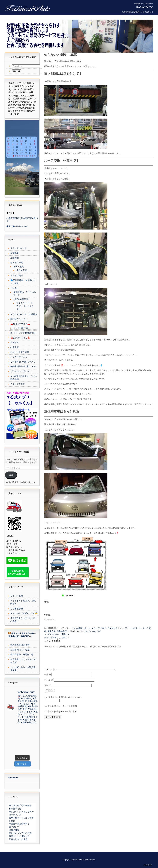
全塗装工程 (22, 270)
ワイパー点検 (17, 596)
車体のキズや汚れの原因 (20, 833)
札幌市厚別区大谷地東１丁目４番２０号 (137, 12)
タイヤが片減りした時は (57, 637)
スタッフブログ (99, 628)
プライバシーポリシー (21, 371)
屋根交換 (52, 631)
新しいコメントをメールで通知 (62, 710)
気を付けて (112, 628)
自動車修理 (62, 631)
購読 (11, 475)
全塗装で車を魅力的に (19, 824)
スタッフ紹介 (17, 276)
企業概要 (15, 253)
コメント (50, 673)
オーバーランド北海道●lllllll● (24, 333)
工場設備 (15, 258)
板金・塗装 (19, 267)
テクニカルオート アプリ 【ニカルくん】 (25, 306)
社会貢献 (15, 347)
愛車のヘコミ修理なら (19, 836)
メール (49, 684)
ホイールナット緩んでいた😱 (24, 613)
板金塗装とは (15, 809)
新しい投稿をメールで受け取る (62, 715)
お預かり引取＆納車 (20, 352)
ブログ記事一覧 (21, 328)
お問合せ (15, 288)
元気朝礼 (15, 342)
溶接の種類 (14, 830)
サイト (47, 689)
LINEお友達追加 (21, 299)
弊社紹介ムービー (19, 319)
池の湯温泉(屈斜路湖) (20, 645)
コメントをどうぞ (93, 631)
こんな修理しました (81, 628)
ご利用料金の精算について (23, 362)
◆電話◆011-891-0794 (17, 226)
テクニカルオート (133, 628)
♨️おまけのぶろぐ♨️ (20, 338)
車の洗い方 (14, 827)
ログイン (148, 865)
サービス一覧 (17, 263)
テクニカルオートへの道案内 (24, 314)
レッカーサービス (19, 357)
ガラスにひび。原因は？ (57, 634)
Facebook (13, 778)
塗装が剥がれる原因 (18, 839)
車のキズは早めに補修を (20, 805)
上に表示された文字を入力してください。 (64, 701)
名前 (48, 678)
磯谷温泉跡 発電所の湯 (22, 655)
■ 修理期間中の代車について (24, 366)
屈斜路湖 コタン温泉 (20, 650)
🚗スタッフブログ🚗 (20, 324)
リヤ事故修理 (17, 609)
